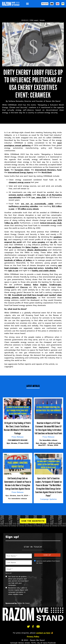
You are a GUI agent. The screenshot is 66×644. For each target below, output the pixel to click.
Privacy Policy (33, 637)
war (10, 247)
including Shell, (52, 268)
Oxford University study (51, 223)
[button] (27, 4)
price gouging (38, 242)
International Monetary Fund (48, 170)
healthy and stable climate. (44, 271)
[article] (18, 423)
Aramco (27, 285)
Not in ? (9, 573)
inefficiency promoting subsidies (23, 206)
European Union (22, 170)
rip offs (54, 242)
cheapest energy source (19, 182)
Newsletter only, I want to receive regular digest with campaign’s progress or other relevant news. (17, 591)
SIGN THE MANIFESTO (33, 521)
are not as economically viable (37, 204)
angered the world (13, 242)
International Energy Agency (21, 172)
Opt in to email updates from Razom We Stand (47, 562)
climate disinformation (37, 250)
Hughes (44, 285)
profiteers (17, 247)
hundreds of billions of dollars (18, 260)
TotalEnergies (55, 285)
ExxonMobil (10, 287)
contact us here (43, 633)
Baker (36, 285)
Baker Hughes (32, 247)
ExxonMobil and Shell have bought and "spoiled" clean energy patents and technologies (33, 296)
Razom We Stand (23, 603)
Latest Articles (33, 386)
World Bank (47, 172)
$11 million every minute (28, 209)
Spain (7, 170)
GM (9, 295)
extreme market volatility (20, 195)
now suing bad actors (34, 268)
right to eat (13, 271)
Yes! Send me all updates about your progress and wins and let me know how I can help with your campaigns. (17, 581)
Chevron (24, 287)
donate (45, 4)
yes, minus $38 (39, 197)
